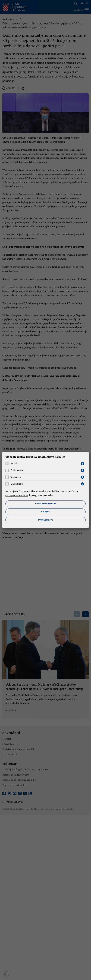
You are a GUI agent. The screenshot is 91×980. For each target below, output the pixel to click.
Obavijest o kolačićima (17, 495)
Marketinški (17, 484)
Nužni (14, 464)
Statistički (16, 477)
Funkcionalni (17, 470)
